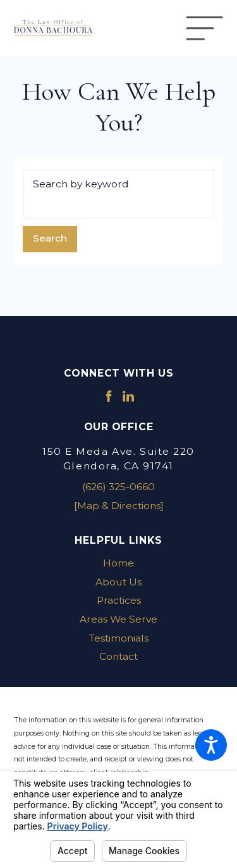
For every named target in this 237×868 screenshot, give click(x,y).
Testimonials (119, 638)
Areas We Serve (118, 619)
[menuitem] (118, 563)
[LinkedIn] (128, 396)
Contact (118, 656)
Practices (119, 600)
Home (118, 563)
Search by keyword (81, 184)
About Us (118, 582)
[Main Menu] (204, 28)
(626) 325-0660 (118, 487)
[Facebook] (109, 396)
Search (50, 238)
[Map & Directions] (119, 506)
